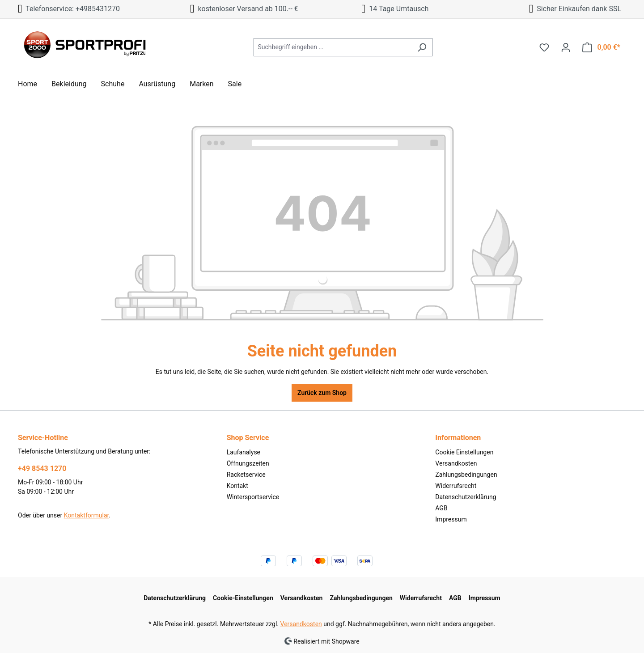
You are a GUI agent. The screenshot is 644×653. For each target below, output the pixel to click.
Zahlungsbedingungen (466, 475)
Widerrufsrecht (456, 486)
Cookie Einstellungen (464, 452)
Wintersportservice (253, 497)
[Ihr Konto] (566, 47)
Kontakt (237, 486)
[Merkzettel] (544, 47)
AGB (441, 508)
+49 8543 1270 (42, 469)
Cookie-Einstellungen (243, 598)
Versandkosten (456, 463)
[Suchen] (422, 47)
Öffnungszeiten (248, 463)
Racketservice (246, 475)
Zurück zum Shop (322, 393)
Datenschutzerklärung (466, 497)
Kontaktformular (87, 515)
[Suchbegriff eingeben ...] (333, 47)
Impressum (451, 519)
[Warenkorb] (601, 47)
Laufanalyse (244, 452)
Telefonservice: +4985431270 (69, 9)
